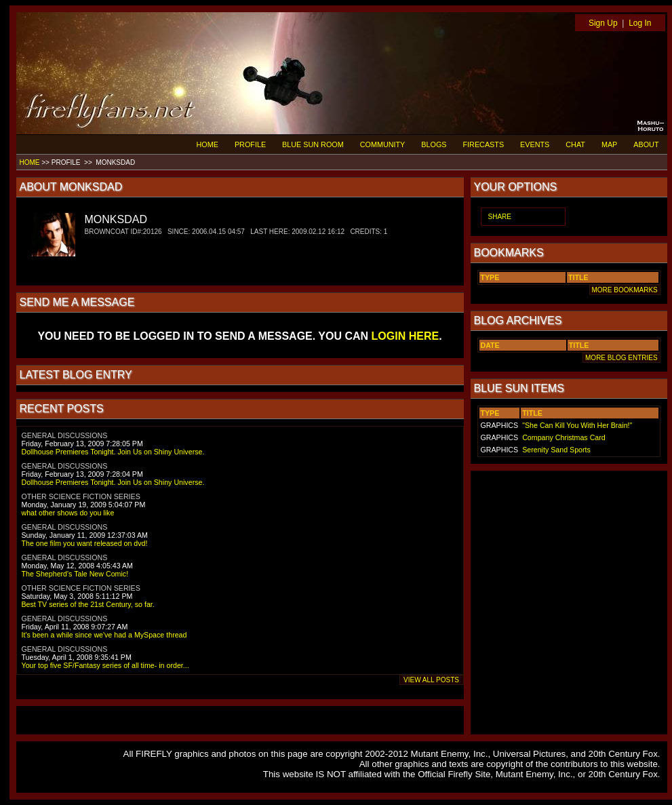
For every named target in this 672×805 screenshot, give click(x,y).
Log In (640, 23)
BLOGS (434, 144)
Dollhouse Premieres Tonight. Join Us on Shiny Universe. (113, 452)
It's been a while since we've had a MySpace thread (104, 635)
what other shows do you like (68, 513)
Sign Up (603, 23)
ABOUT (646, 144)
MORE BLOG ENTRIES (621, 358)
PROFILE (250, 144)
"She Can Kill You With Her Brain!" (577, 425)
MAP (609, 144)
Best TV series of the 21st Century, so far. (88, 604)
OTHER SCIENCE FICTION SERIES (81, 496)
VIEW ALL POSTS (432, 680)
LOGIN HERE (406, 336)
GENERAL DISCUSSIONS (65, 435)
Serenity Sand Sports (556, 450)
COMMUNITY (383, 144)
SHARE (500, 217)
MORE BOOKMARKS (625, 290)
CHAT (575, 144)
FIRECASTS (484, 144)
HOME (207, 144)
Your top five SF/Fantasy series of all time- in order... (105, 665)
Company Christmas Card (564, 437)
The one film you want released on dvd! (85, 543)
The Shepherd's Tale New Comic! (75, 574)
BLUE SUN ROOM (313, 144)
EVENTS (535, 144)
